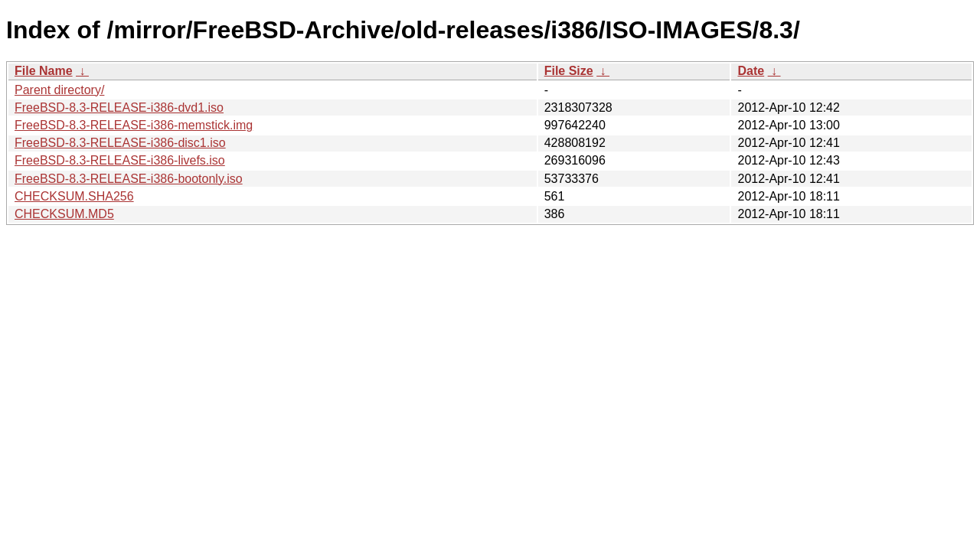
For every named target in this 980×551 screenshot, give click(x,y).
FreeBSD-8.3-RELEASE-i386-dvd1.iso (119, 108)
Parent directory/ (59, 90)
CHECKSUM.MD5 (64, 214)
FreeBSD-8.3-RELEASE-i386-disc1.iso (120, 143)
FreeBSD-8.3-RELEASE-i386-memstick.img (134, 125)
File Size (569, 71)
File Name (44, 71)
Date (751, 71)
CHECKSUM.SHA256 (74, 196)
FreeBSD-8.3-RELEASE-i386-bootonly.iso (129, 179)
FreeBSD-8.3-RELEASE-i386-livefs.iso (120, 160)
